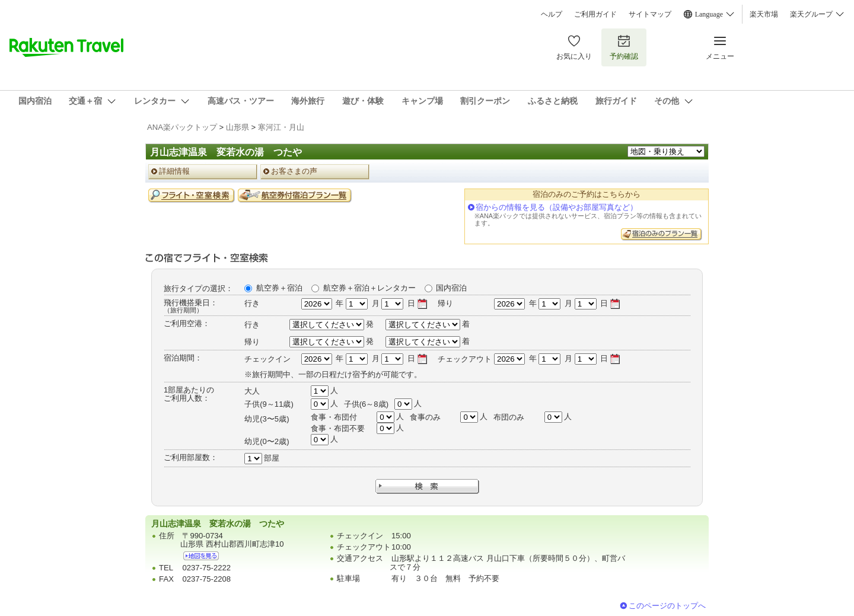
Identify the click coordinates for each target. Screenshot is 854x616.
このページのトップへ (667, 606)
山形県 (238, 127)
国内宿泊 (451, 288)
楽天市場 (764, 14)
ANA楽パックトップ (182, 127)
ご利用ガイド (595, 14)
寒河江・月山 (281, 127)
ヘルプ (552, 14)
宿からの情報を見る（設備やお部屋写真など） (557, 207)
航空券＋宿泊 (279, 288)
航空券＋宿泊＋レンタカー (369, 288)
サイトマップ (650, 14)
